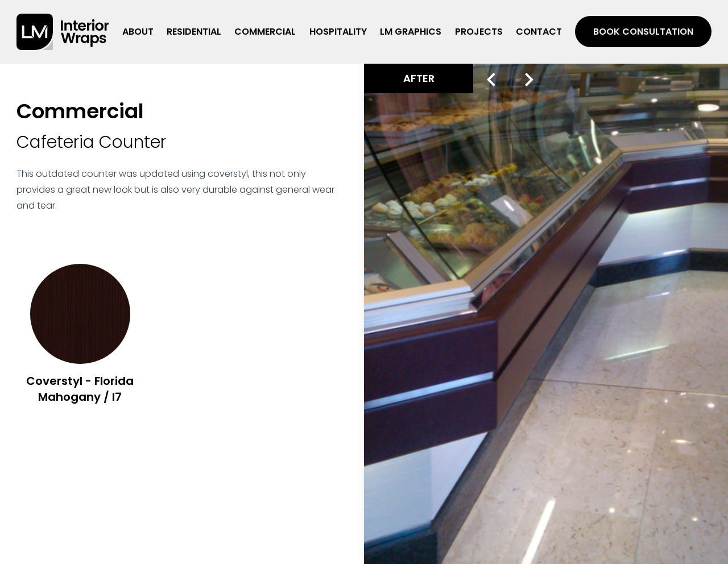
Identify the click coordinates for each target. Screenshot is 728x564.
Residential (194, 32)
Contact (539, 32)
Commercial (265, 32)
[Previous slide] (491, 80)
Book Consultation (643, 32)
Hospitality (338, 32)
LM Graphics (411, 32)
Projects (479, 32)
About (138, 32)
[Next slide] (529, 80)
